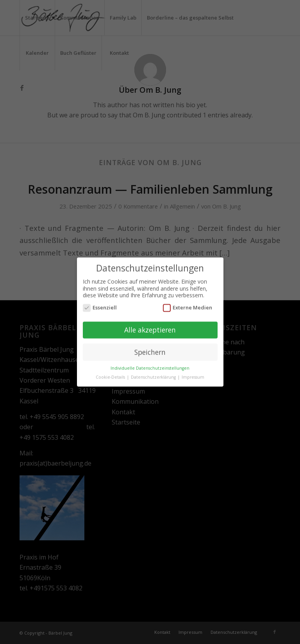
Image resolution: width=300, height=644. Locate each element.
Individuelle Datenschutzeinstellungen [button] (150, 366)
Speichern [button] (150, 350)
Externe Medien (188, 305)
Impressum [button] (193, 375)
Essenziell (100, 305)
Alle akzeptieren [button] (150, 327)
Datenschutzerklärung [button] (154, 375)
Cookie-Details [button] (111, 375)
